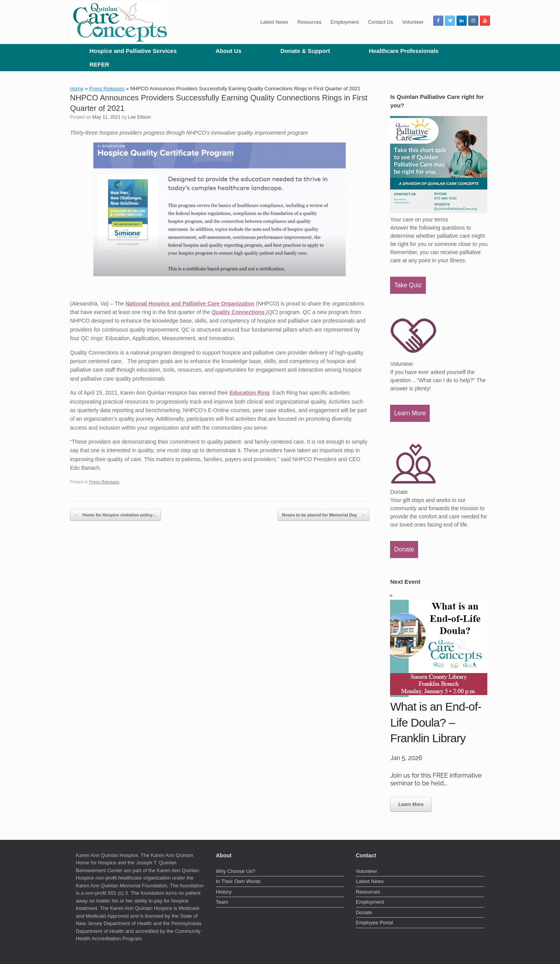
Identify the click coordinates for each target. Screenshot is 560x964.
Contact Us (380, 22)
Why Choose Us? (235, 871)
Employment (345, 22)
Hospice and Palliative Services (133, 51)
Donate (404, 549)
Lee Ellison (139, 117)
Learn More (410, 413)
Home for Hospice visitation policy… (115, 515)
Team (222, 902)
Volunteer (413, 22)
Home (77, 89)
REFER (99, 64)
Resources (309, 22)
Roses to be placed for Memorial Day (324, 515)
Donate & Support (305, 51)
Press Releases (107, 89)
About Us (228, 51)
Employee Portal (374, 923)
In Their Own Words (238, 881)
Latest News (274, 22)
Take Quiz (408, 285)
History (224, 892)
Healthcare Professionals (403, 51)
